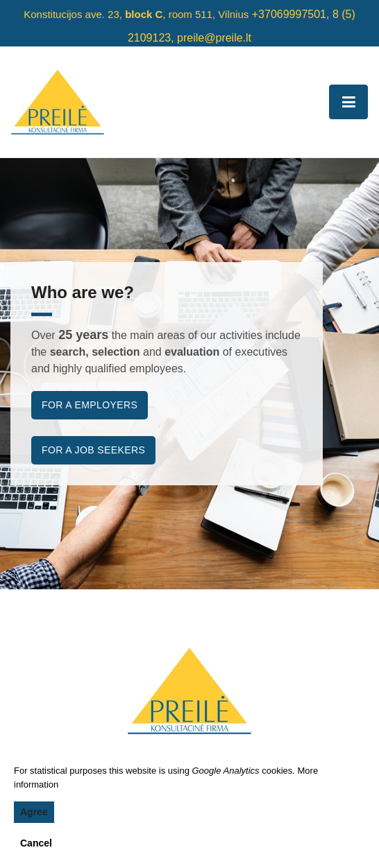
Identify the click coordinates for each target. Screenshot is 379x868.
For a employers (90, 405)
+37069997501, (291, 14)
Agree (34, 812)
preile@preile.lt (214, 38)
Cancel (36, 843)
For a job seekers (93, 450)
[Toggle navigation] (348, 102)
